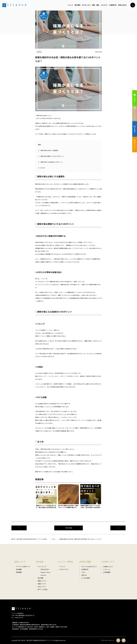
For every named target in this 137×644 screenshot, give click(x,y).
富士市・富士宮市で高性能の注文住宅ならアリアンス (37, 640)
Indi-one (43, 575)
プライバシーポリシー (108, 640)
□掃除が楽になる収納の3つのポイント (50, 162)
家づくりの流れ (42, 589)
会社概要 (18, 569)
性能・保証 (96, 5)
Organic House (45, 572)
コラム (82, 572)
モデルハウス (86, 5)
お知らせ (83, 575)
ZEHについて (41, 587)
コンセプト (104, 5)
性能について (41, 581)
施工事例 (78, 5)
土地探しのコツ (107, 567)
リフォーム (106, 569)
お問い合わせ (122, 5)
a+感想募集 (106, 572)
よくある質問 (85, 578)
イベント (70, 5)
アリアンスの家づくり (22, 567)
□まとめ (41, 168)
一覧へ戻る (73, 528)
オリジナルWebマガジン (88, 567)
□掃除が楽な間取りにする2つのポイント (51, 156)
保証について (41, 584)
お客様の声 (113, 5)
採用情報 (18, 572)
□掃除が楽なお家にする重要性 (48, 150)
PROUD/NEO (45, 569)
